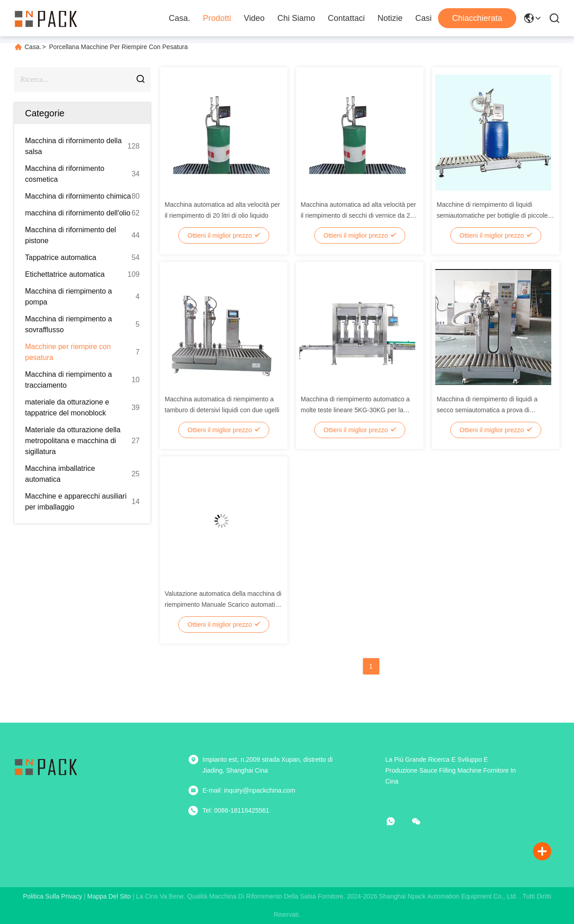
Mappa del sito (109, 896)
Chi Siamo (296, 18)
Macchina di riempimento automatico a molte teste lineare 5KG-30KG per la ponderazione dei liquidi (355, 410)
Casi (423, 18)
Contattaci (346, 18)
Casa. (179, 18)
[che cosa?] (397, 821)
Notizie (390, 18)
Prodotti (217, 18)
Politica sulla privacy (52, 896)
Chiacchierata (477, 18)
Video (254, 18)
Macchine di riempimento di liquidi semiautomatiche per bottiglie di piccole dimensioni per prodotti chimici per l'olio (492, 215)
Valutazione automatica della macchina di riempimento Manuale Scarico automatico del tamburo (223, 604)
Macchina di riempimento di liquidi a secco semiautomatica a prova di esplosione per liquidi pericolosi (487, 410)
